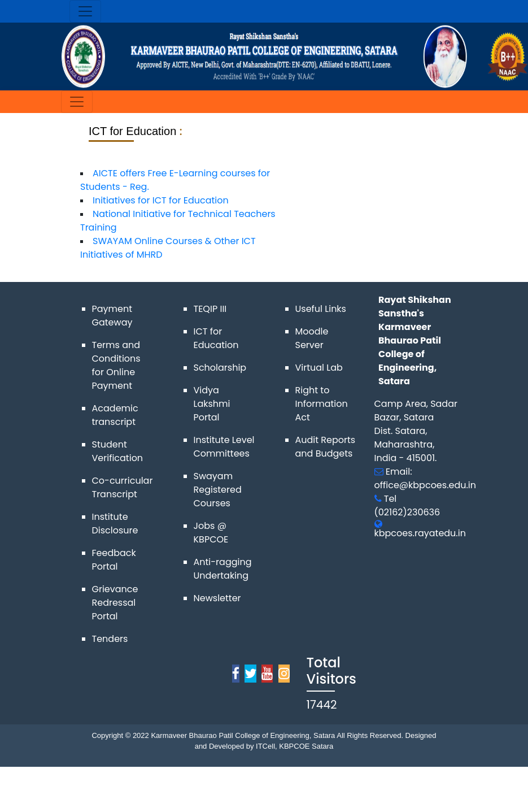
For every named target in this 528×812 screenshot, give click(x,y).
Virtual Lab (319, 368)
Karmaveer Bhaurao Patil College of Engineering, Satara (242, 735)
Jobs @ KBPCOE (211, 533)
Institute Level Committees (224, 447)
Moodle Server (312, 338)
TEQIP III (210, 309)
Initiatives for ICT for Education (161, 200)
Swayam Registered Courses (218, 490)
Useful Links (321, 309)
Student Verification (118, 451)
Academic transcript (115, 415)
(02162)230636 (407, 512)
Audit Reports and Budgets (326, 447)
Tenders (110, 639)
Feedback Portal (114, 560)
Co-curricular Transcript (123, 487)
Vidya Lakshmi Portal (212, 404)
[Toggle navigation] (85, 11)
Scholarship (220, 368)
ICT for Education (216, 338)
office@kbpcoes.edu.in (426, 485)
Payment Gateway (112, 316)
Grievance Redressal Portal (115, 603)
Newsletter (217, 598)
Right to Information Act (322, 404)
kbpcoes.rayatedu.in (420, 533)
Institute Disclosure (115, 524)
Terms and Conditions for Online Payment (116, 365)
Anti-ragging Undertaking (223, 569)
